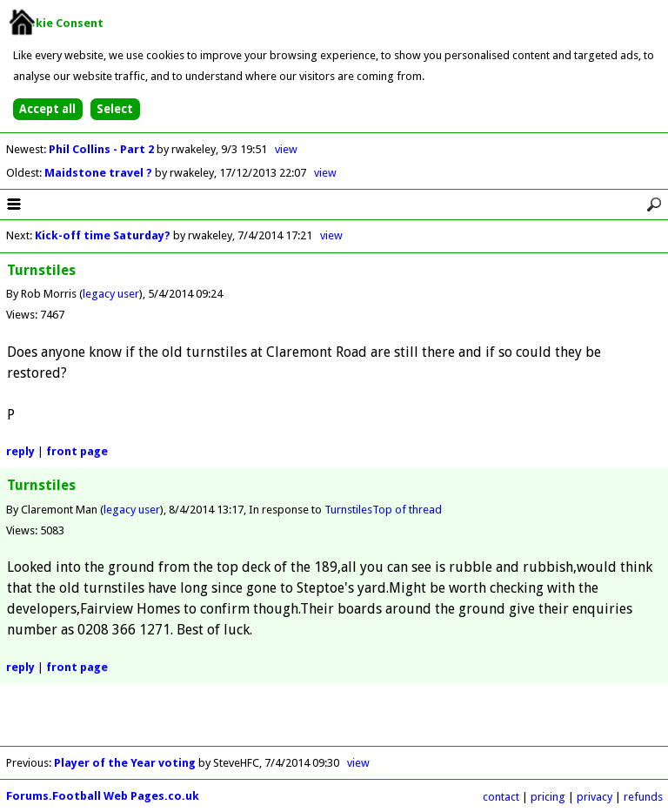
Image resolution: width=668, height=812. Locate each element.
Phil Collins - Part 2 (103, 149)
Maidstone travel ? (100, 173)
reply (20, 451)
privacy (595, 797)
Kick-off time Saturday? (103, 235)
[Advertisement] (334, 720)
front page (77, 451)
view (286, 149)
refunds (643, 797)
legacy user (111, 294)
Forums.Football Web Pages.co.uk (103, 796)
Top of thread (407, 510)
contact (501, 797)
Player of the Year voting (125, 763)
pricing (548, 797)
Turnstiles (348, 510)
